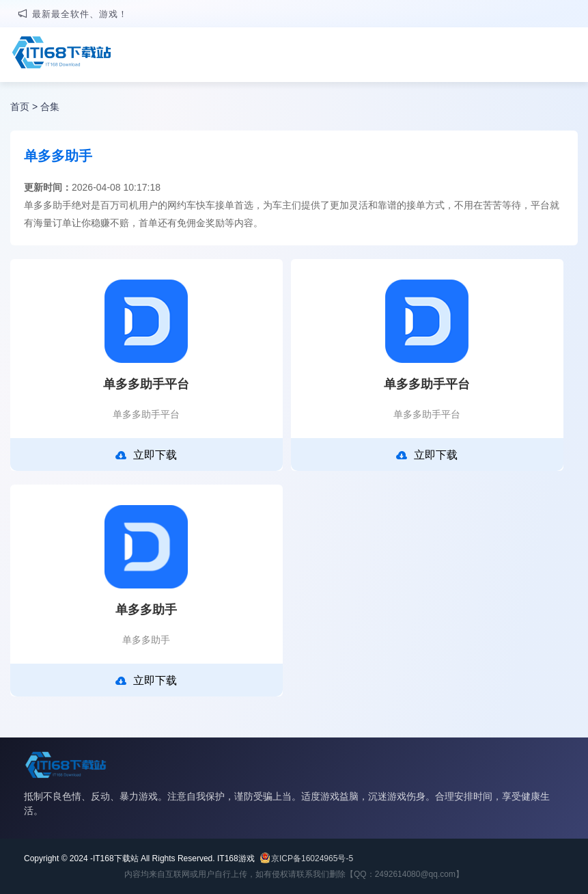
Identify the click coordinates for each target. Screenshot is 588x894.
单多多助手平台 (146, 384)
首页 (20, 107)
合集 (50, 107)
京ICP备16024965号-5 (312, 858)
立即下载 (146, 455)
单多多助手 (146, 610)
